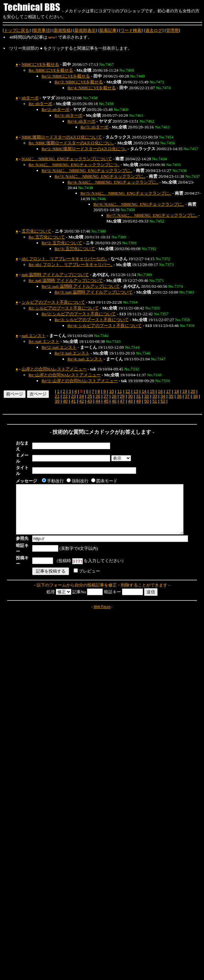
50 (147, 401)
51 (155, 401)
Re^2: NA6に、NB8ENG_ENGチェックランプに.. (87, 170)
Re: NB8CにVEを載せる (51, 70)
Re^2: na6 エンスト (59, 347)
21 (57, 396)
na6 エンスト (34, 336)
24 (81, 396)
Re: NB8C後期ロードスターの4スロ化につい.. (71, 143)
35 (171, 396)
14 (144, 391)
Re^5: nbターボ (94, 127)
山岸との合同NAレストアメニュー (54, 369)
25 (90, 396)
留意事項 (42, 30)
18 (176, 391)
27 (106, 396)
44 (98, 401)
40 (65, 401)
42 (81, 401)
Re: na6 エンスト (44, 341)
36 (179, 396)
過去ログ (154, 30)
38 (195, 396)
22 (65, 396)
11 (120, 391)
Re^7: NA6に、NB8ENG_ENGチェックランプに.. (152, 215)
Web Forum (102, 592)
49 (138, 401)
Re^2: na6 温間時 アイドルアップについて (81, 286)
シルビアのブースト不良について (53, 302)
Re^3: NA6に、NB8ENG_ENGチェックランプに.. (100, 176)
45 (106, 401)
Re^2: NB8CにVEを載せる (66, 76)
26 (98, 396)
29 (122, 396)
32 (147, 396)
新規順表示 (85, 30)
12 (128, 391)
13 (136, 391)
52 (163, 401)
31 (138, 396)
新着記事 (108, 30)
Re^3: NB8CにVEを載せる (79, 82)
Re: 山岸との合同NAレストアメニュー (65, 375)
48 (130, 401)
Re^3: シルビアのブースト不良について (92, 320)
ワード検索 (131, 30)
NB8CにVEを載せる (41, 64)
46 (114, 401)
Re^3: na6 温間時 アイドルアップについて (94, 292)
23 (73, 396)
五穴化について (36, 231)
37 (187, 396)
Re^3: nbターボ (68, 115)
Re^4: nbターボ (81, 121)
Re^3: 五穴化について (75, 249)
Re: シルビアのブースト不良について (64, 308)
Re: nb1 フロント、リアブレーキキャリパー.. (71, 265)
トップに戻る (17, 30)
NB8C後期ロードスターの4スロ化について (62, 137)
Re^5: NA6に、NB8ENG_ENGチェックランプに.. (126, 193)
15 (152, 391)
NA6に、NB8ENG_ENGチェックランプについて (67, 159)
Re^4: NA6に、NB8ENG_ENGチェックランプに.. (113, 182)
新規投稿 (62, 30)
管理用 (172, 30)
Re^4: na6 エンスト (85, 359)
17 (168, 391)
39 (57, 401)
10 (112, 391)
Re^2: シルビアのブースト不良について (79, 314)
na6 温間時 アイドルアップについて (55, 275)
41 (73, 401)
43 (90, 401)
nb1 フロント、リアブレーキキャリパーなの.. (64, 259)
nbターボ (30, 98)
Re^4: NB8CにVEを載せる (92, 88)
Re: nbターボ (40, 104)
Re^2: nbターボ (55, 109)
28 (114, 396)
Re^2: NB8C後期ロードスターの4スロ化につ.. (84, 149)
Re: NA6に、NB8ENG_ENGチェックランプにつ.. (74, 165)
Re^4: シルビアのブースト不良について (105, 326)
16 (160, 391)
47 (122, 401)
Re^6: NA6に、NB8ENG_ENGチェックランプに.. (139, 204)
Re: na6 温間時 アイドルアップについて (66, 280)
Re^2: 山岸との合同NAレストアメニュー (80, 381)
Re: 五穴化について (47, 237)
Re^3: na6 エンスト (72, 353)
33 (155, 396)
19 (185, 391)
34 (163, 396)
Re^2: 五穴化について (62, 243)
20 (193, 391)
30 (130, 396)
